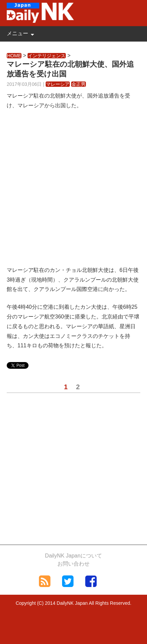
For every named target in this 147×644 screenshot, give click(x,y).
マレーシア (58, 84)
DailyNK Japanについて (73, 556)
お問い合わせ (73, 564)
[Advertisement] (73, 192)
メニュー (17, 33)
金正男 (79, 84)
